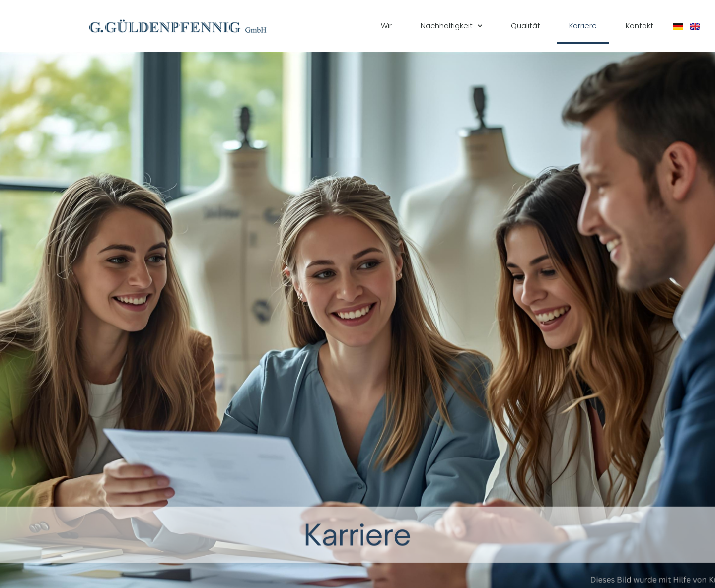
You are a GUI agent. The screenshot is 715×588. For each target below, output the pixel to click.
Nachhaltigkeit (451, 26)
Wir (386, 26)
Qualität (526, 26)
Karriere (583, 26)
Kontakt (640, 26)
